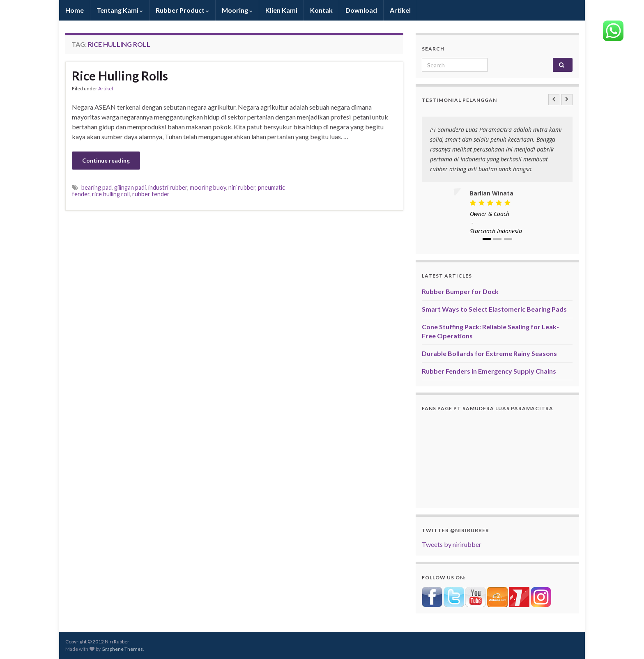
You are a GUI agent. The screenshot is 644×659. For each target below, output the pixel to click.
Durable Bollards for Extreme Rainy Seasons (489, 353)
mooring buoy (208, 187)
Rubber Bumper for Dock (460, 291)
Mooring (237, 10)
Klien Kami (281, 10)
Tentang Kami (120, 10)
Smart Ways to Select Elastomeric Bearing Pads (494, 309)
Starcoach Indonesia (496, 231)
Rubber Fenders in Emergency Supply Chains (489, 371)
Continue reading (106, 160)
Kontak (321, 10)
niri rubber (242, 187)
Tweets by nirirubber (452, 544)
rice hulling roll (111, 194)
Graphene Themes (122, 649)
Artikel (400, 10)
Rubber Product (182, 10)
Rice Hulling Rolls (120, 76)
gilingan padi (130, 187)
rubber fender (151, 194)
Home (75, 10)
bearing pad (97, 187)
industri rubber (168, 187)
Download (361, 10)
